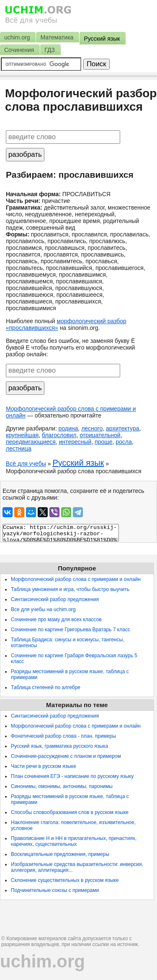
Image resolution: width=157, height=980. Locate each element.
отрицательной (100, 435)
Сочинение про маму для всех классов (56, 620)
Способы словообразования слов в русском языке (70, 812)
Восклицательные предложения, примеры (60, 854)
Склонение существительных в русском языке (65, 880)
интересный (75, 442)
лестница (19, 449)
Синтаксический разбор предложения (55, 599)
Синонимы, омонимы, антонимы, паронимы (62, 786)
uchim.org (42, 961)
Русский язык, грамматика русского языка (59, 746)
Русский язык (78, 463)
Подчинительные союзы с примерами (55, 890)
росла (124, 442)
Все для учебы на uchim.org (43, 609)
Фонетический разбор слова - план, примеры (63, 736)
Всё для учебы (26, 464)
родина (68, 428)
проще (103, 442)
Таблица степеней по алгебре (46, 687)
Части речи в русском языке (44, 766)
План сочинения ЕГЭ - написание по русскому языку (72, 776)
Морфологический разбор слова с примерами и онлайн (76, 579)
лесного (92, 428)
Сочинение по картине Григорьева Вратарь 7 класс (71, 630)
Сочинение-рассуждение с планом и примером (66, 756)
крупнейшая (22, 435)
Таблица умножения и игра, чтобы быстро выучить (70, 589)
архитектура (123, 428)
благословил (59, 435)
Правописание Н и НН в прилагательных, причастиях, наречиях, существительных (74, 841)
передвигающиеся (31, 442)
